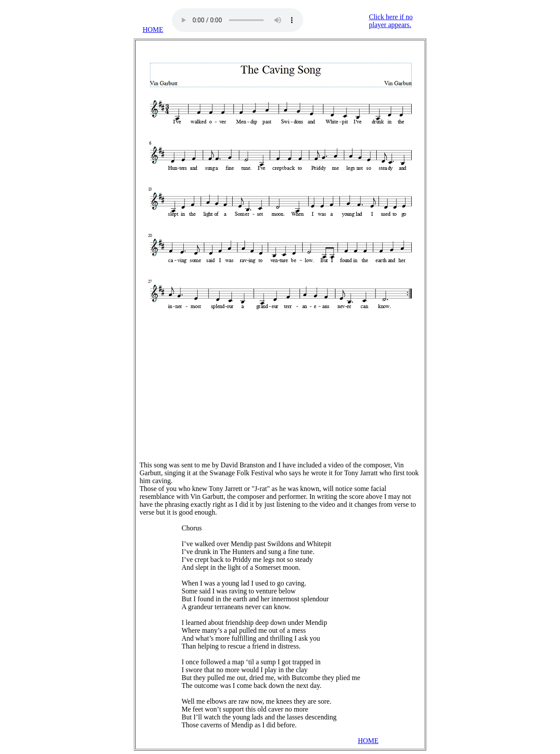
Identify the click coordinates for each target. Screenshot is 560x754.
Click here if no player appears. (391, 21)
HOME (153, 30)
